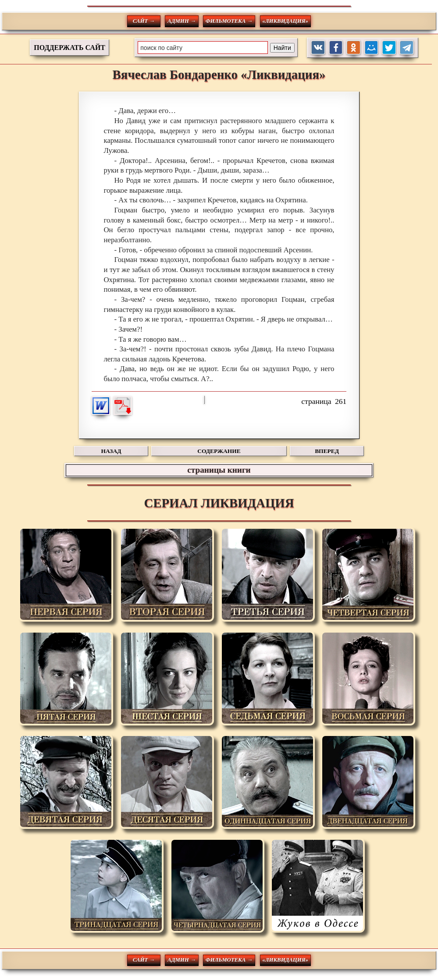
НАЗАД (111, 451)
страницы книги (219, 470)
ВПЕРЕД (327, 451)
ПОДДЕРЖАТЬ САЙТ (69, 48)
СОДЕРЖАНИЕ (219, 451)
